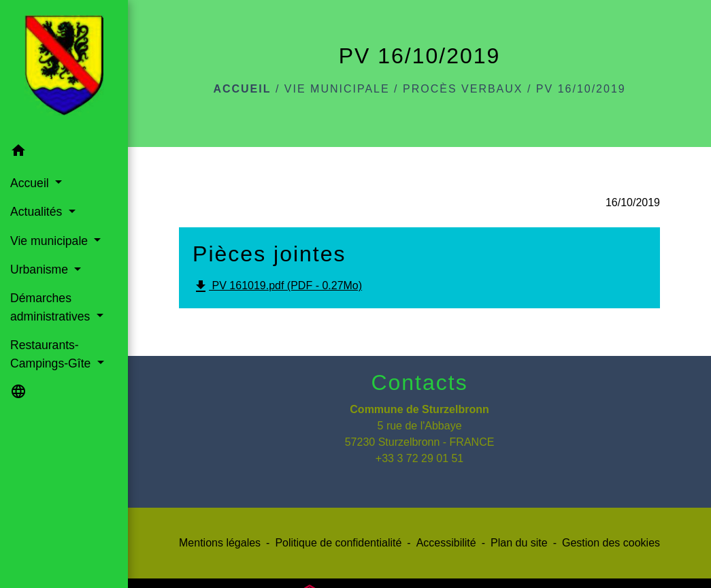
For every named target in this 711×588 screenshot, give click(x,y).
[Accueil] (64, 68)
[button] (64, 153)
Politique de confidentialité (338, 543)
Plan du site (519, 543)
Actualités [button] (38, 212)
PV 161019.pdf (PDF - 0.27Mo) (277, 287)
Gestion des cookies (611, 543)
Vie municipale (337, 89)
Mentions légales (220, 543)
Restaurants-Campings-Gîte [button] (52, 354)
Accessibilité (446, 543)
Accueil (242, 89)
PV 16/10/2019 (581, 89)
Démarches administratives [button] (52, 307)
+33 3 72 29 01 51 (419, 458)
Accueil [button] (31, 183)
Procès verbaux (463, 89)
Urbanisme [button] (41, 269)
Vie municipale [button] (51, 241)
